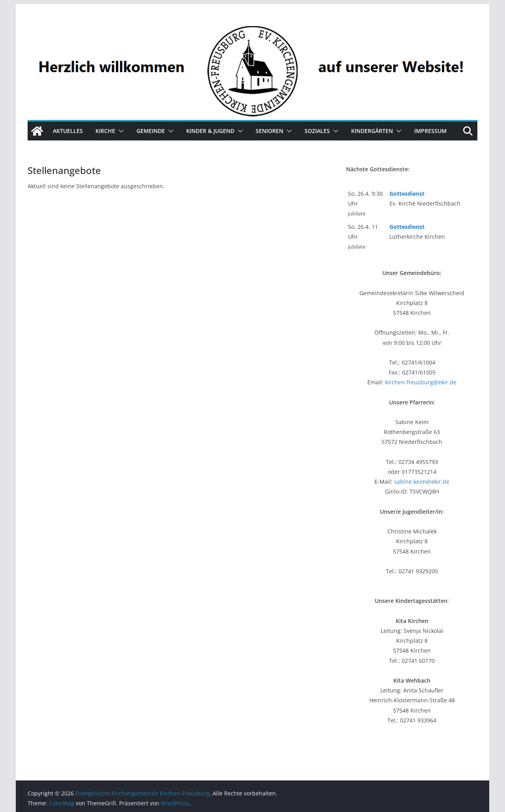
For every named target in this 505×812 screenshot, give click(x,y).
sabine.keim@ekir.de (422, 482)
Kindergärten (372, 131)
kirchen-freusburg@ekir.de (421, 382)
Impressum (430, 131)
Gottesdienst (407, 194)
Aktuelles (68, 131)
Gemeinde (151, 131)
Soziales (317, 131)
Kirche (105, 131)
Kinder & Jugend (210, 131)
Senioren (269, 131)
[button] (120, 131)
